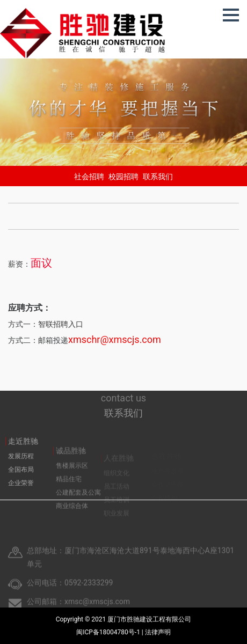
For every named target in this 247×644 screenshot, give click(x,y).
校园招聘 (123, 177)
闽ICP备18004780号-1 (109, 632)
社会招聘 (89, 177)
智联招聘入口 (61, 324)
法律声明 (158, 632)
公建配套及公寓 (78, 503)
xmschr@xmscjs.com (115, 339)
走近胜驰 (23, 451)
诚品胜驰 (71, 462)
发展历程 (21, 466)
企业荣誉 (21, 493)
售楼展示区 (72, 477)
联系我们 (158, 177)
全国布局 (21, 479)
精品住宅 (69, 490)
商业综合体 (72, 517)
